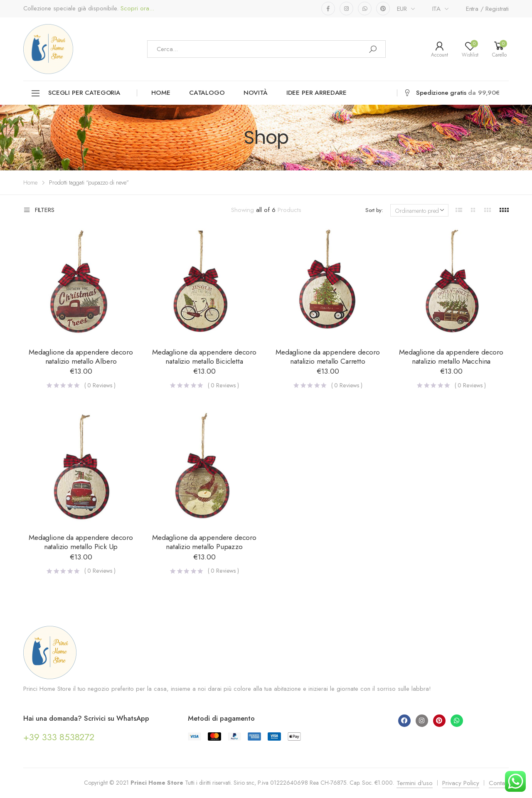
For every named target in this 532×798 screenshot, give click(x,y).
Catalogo (207, 93)
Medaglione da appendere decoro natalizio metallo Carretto (328, 357)
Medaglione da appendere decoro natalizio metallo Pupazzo (204, 542)
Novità (256, 93)
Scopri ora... (136, 9)
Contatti (499, 783)
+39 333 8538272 (59, 737)
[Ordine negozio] (419, 210)
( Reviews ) (100, 385)
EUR (402, 9)
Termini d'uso (415, 783)
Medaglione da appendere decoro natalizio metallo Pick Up (81, 542)
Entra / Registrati (487, 9)
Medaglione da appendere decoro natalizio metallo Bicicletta (204, 357)
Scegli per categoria (75, 93)
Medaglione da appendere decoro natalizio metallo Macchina (451, 357)
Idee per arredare (316, 93)
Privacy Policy (461, 783)
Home (161, 93)
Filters (39, 210)
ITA (437, 9)
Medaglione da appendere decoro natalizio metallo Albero (81, 357)
